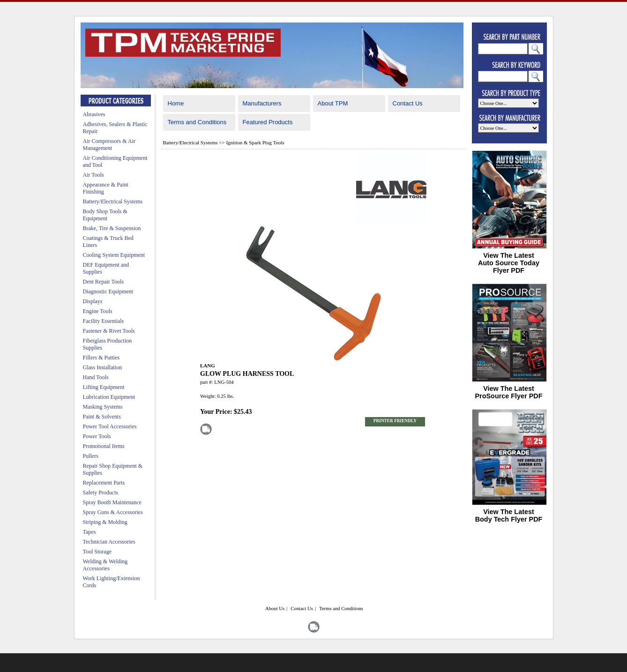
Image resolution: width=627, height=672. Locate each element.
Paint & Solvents (102, 417)
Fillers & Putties (101, 358)
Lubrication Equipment (109, 397)
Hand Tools (96, 377)
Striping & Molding (105, 522)
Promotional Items (104, 446)
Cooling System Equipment (114, 255)
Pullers (91, 456)
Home (176, 103)
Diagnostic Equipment (108, 291)
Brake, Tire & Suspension (112, 228)
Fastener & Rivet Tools (109, 331)
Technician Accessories (109, 542)
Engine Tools (98, 311)
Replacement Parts (104, 483)
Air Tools (93, 175)
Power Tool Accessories (110, 426)
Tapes (90, 532)
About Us (275, 609)
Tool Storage (97, 552)
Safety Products (101, 493)
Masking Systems (103, 407)
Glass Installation (103, 367)
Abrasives (94, 114)
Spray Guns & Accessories (113, 512)
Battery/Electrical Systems (113, 202)
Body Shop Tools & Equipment (105, 215)
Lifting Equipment (104, 387)
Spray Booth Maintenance (112, 502)
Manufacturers (262, 103)
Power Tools (97, 436)
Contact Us (408, 103)
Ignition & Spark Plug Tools (255, 142)
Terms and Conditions (197, 122)
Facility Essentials (104, 321)
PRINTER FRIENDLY (395, 421)
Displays (93, 301)
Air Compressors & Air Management (109, 145)
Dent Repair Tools (104, 282)
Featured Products (268, 122)
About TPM (333, 103)
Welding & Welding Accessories (105, 565)
